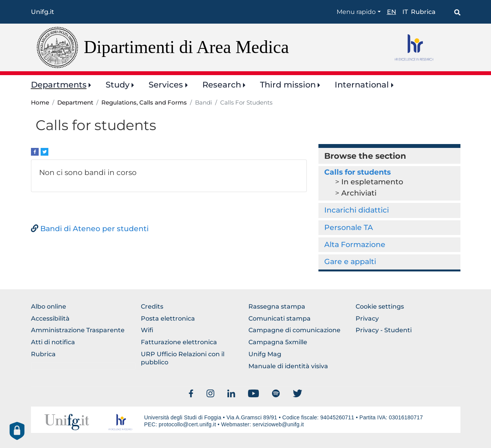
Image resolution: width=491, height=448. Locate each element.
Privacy (367, 318)
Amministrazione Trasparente (78, 330)
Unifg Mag (265, 354)
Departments (59, 85)
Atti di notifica (53, 342)
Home (40, 103)
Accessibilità (50, 318)
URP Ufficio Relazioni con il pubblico (183, 358)
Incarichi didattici (357, 210)
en (392, 12)
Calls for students (358, 172)
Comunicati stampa (280, 318)
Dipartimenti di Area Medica (186, 47)
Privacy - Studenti (384, 330)
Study (118, 85)
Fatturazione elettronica (179, 342)
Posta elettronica (168, 318)
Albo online (49, 306)
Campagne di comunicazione (294, 330)
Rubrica (423, 12)
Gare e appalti (350, 262)
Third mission (288, 85)
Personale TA (349, 227)
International (362, 85)
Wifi (147, 330)
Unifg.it (43, 12)
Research (222, 85)
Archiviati (359, 193)
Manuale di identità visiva (288, 366)
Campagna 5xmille (278, 342)
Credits (152, 306)
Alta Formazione (355, 245)
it (405, 12)
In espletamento (372, 182)
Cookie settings (380, 306)
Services (166, 85)
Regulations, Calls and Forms (144, 103)
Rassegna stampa (277, 306)
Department (75, 103)
